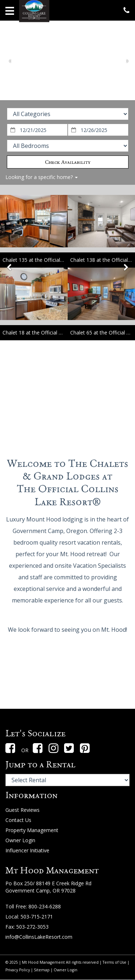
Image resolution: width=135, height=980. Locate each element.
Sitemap (42, 970)
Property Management (32, 830)
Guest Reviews (22, 810)
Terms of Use (114, 962)
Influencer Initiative (27, 850)
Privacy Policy (18, 970)
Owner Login (20, 840)
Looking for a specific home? (42, 177)
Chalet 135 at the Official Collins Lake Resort (54, 260)
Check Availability (68, 162)
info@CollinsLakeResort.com (39, 937)
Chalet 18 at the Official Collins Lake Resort (53, 333)
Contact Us (18, 820)
